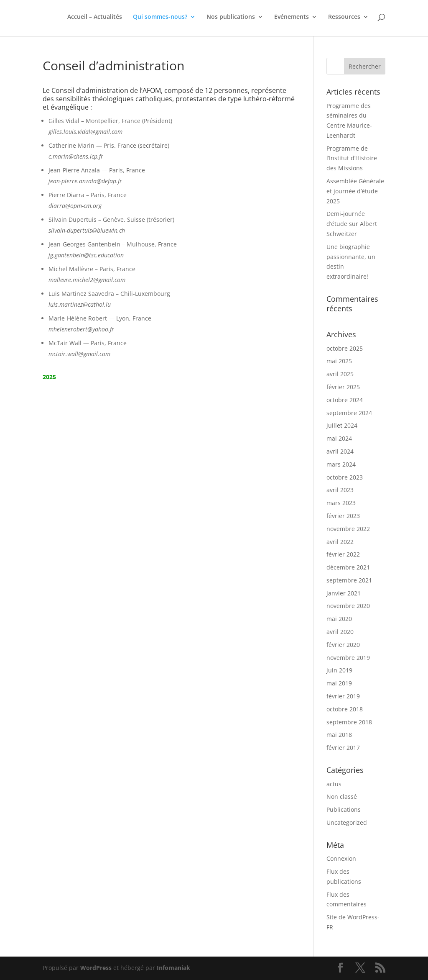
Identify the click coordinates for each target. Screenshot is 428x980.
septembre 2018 (349, 722)
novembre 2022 (348, 529)
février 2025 (343, 387)
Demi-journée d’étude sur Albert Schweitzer (352, 224)
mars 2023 (341, 503)
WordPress (96, 968)
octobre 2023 (345, 477)
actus (334, 784)
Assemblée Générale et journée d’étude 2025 (355, 191)
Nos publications (231, 17)
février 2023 (343, 516)
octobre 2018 (345, 709)
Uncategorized (347, 822)
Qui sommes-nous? (160, 17)
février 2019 (343, 696)
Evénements (292, 17)
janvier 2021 (344, 593)
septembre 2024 (349, 413)
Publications (344, 809)
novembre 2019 (348, 658)
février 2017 (343, 748)
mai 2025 (339, 361)
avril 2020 (340, 632)
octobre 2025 (345, 348)
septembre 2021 (349, 580)
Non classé (342, 797)
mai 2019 (339, 683)
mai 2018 (339, 735)
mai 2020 (339, 619)
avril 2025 (340, 374)
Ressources (344, 17)
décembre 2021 (348, 567)
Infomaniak (173, 968)
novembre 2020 (348, 606)
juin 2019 (339, 670)
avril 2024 (340, 451)
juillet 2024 (342, 425)
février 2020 (343, 645)
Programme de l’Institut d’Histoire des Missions (352, 158)
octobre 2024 (345, 400)
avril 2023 (340, 490)
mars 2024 (341, 464)
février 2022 (343, 554)
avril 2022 (340, 542)
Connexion (341, 858)
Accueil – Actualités (95, 17)
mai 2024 (339, 438)
